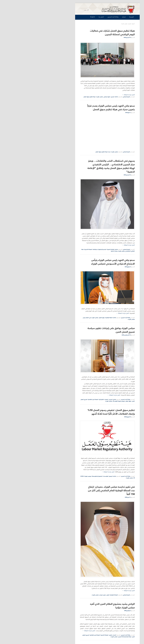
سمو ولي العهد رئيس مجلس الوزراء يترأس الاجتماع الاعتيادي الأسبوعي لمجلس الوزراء (78, 262)
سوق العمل (66, 318)
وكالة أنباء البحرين (78, 17)
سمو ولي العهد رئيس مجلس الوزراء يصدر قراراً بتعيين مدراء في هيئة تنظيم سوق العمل (76, 107)
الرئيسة (96, 17)
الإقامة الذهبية (75, 250)
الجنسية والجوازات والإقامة (64, 250)
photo (81, 97)
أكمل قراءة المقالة (93, 95)
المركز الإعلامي (91, 97)
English (57, 17)
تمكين (73, 595)
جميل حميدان (67, 595)
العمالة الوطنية (79, 595)
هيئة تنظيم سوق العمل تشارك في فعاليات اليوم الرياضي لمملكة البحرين (77, 32)
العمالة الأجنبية (53, 250)
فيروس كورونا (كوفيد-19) (83, 401)
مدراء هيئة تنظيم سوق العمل (68, 152)
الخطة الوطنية (74, 318)
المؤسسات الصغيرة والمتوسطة (65, 476)
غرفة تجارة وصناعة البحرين (89, 637)
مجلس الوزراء (64, 97)
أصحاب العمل (77, 635)
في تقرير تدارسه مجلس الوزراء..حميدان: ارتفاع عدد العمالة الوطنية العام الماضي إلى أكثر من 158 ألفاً (76, 490)
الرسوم (76, 476)
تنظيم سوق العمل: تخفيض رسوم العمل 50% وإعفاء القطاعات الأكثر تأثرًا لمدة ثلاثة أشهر (76, 412)
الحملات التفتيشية (68, 400)
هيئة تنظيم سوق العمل (54, 97)
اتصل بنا (66, 17)
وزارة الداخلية (79, 251)
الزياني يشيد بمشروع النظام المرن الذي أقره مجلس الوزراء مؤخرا (77, 606)
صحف (88, 17)
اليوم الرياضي (71, 97)
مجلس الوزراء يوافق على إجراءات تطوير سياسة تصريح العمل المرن (76, 330)
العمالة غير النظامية (58, 400)
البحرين (77, 97)
